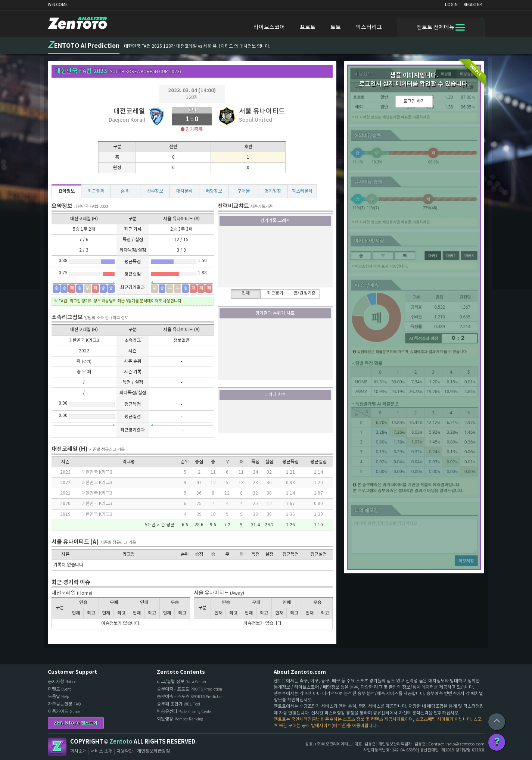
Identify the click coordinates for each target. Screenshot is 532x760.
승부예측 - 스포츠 (190, 697)
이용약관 (125, 751)
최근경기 (275, 293)
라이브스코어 (269, 27)
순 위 (125, 191)
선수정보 (155, 191)
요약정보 (66, 191)
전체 (246, 293)
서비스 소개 (102, 751)
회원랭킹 (180, 719)
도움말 (59, 697)
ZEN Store (76, 723)
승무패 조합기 (178, 704)
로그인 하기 (414, 101)
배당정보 (214, 191)
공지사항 (62, 682)
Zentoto (57, 747)
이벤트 (59, 689)
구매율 (244, 191)
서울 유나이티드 (262, 111)
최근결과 (96, 191)
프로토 (308, 27)
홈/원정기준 (305, 293)
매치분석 (184, 191)
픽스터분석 (302, 191)
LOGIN (451, 5)
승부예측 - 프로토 (189, 689)
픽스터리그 (369, 27)
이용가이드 (64, 712)
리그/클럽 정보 (182, 682)
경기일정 (273, 191)
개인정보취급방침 (153, 751)
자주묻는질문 (64, 704)
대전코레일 (129, 111)
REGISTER (473, 5)
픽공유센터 (185, 712)
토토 (336, 27)
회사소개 (78, 751)
